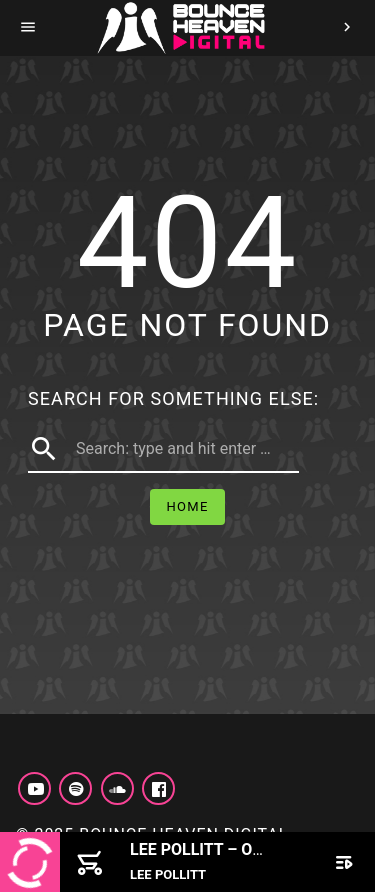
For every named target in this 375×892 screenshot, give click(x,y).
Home (187, 506)
